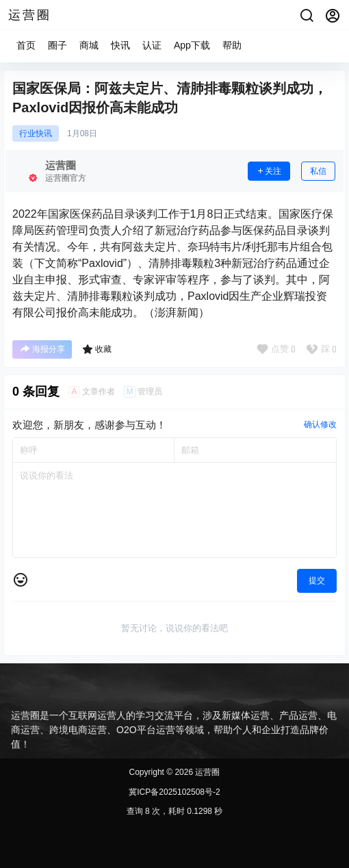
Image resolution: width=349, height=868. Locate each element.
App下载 (192, 45)
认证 (152, 45)
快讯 (120, 45)
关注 (269, 171)
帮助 (232, 45)
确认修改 (320, 424)
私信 (318, 171)
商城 (89, 45)
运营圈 (206, 772)
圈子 (57, 45)
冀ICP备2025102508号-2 (174, 792)
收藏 (97, 349)
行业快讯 (36, 133)
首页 (26, 45)
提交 (317, 580)
